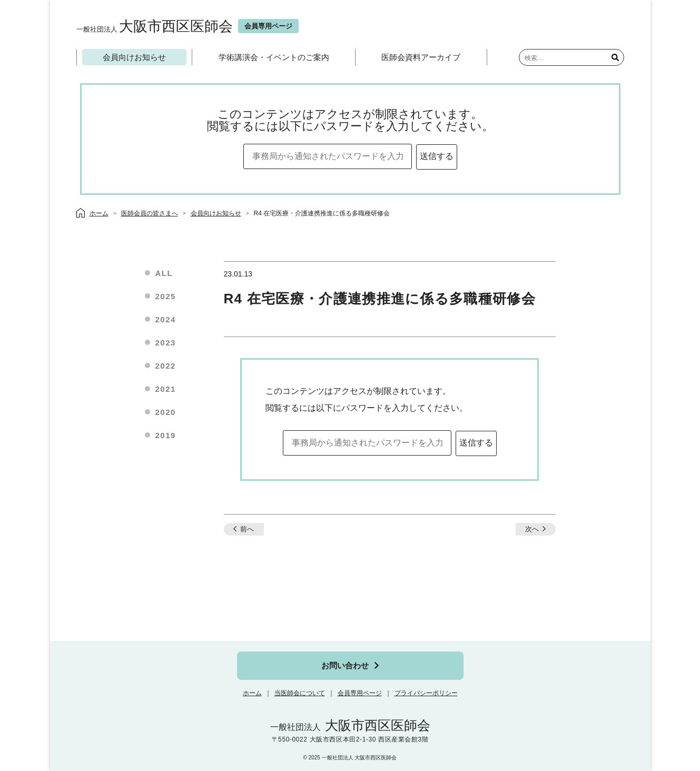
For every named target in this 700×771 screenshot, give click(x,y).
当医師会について (300, 693)
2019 (166, 435)
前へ (247, 529)
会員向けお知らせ (134, 57)
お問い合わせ (345, 665)
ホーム (252, 693)
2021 (166, 389)
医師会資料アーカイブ (421, 57)
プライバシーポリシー (426, 693)
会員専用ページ (360, 693)
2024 (166, 319)
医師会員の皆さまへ (150, 213)
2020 (166, 412)
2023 (166, 343)
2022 (166, 366)
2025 (166, 296)
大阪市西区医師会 (155, 26)
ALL (164, 273)
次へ (532, 529)
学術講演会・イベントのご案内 (274, 57)
